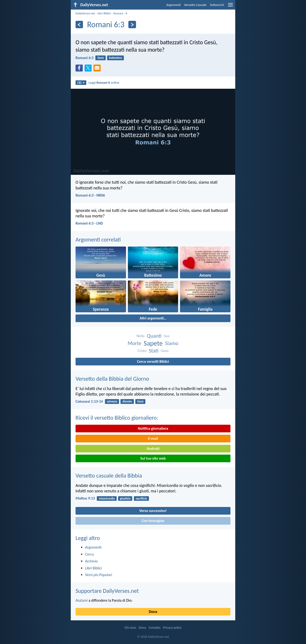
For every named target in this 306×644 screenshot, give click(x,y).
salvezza (112, 401)
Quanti (154, 336)
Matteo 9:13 (85, 498)
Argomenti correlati (98, 239)
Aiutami (82, 600)
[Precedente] (79, 25)
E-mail (153, 438)
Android (153, 449)
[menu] (230, 7)
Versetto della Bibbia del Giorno (112, 379)
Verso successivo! (153, 511)
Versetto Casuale (195, 5)
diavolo (127, 401)
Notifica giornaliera (153, 428)
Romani (118, 13)
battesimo (115, 58)
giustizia (125, 498)
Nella (140, 336)
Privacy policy (172, 628)
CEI (81, 83)
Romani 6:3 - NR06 (90, 195)
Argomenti (174, 5)
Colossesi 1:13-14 (89, 401)
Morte (134, 343)
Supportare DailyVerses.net (107, 591)
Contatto (155, 628)
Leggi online (104, 83)
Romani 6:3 (85, 58)
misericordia (107, 498)
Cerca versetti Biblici (153, 361)
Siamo (172, 343)
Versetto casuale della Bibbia (109, 476)
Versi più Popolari (99, 575)
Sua (167, 336)
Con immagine (153, 521)
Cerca (89, 554)
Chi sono (130, 628)
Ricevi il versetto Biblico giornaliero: (117, 418)
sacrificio (141, 498)
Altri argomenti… (153, 318)
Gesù (101, 58)
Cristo (142, 351)
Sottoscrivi (217, 5)
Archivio (91, 561)
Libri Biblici (104, 13)
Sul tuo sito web (153, 458)
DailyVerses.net (85, 13)
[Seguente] (132, 25)
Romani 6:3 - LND (89, 223)
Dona (153, 612)
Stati (154, 351)
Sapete (153, 343)
